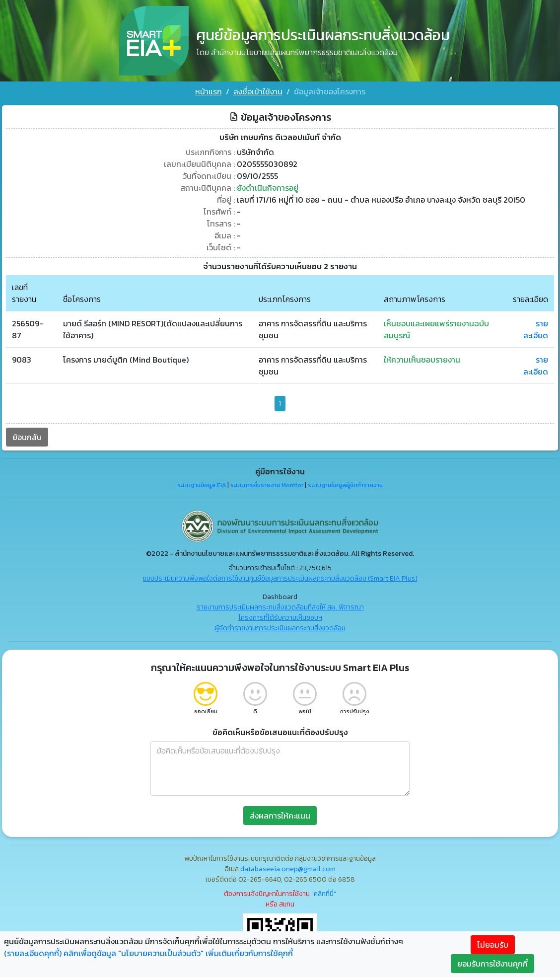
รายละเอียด (536, 329)
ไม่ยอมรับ (493, 945)
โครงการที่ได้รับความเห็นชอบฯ (280, 618)
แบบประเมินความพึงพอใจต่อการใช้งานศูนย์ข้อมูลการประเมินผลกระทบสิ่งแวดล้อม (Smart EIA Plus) (280, 578)
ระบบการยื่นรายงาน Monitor (267, 485)
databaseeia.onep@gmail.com (288, 869)
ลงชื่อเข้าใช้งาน (258, 91)
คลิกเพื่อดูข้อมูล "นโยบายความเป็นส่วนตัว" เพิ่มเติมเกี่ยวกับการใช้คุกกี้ (178, 953)
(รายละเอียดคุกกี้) (33, 953)
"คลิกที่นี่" (324, 894)
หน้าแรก (209, 91)
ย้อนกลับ (27, 437)
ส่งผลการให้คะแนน (280, 816)
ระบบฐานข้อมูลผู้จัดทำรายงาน (345, 485)
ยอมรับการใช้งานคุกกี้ (492, 964)
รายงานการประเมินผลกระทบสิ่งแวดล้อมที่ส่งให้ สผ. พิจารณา (280, 607)
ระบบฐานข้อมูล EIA (202, 485)
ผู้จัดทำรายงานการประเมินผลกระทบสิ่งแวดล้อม (280, 628)
